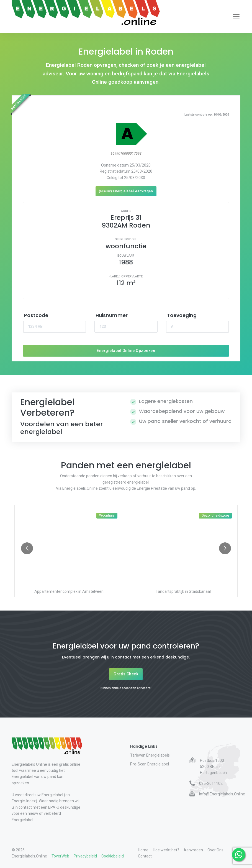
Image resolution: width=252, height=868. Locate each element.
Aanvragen (193, 850)
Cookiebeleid (113, 856)
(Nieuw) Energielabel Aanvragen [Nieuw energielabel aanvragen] (126, 191)
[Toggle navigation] (236, 17)
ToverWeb (60, 856)
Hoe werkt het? (166, 850)
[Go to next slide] (225, 548)
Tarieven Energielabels (150, 755)
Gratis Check (126, 674)
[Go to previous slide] (27, 548)
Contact (145, 856)
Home (143, 850)
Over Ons (215, 850)
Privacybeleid (85, 856)
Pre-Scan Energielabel (150, 764)
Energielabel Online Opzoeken (126, 351)
